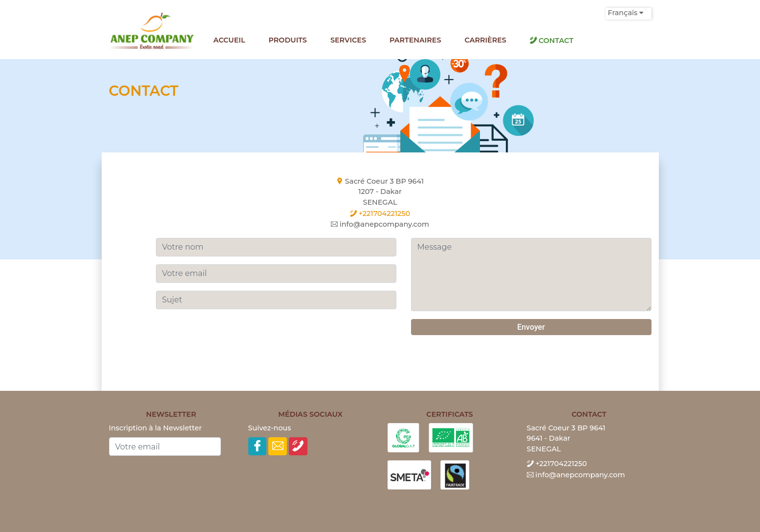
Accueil (229, 40)
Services (348, 40)
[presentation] (230, 338)
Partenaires (415, 40)
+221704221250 (380, 213)
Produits (288, 40)
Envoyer (531, 327)
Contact (552, 41)
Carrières (486, 40)
